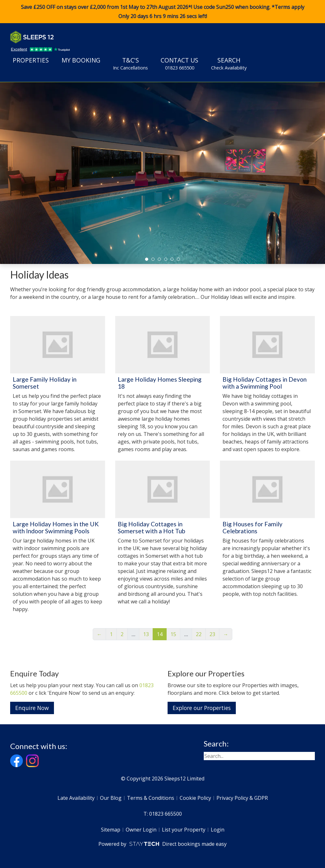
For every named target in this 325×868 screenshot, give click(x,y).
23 (212, 634)
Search (229, 63)
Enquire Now (32, 708)
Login (218, 830)
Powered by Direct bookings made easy (162, 844)
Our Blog (111, 798)
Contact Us (179, 63)
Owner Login (141, 830)
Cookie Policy (195, 798)
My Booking (81, 60)
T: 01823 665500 (163, 814)
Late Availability (76, 798)
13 (146, 634)
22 (199, 634)
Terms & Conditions (151, 798)
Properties (31, 60)
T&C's (130, 63)
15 (173, 634)
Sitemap (111, 830)
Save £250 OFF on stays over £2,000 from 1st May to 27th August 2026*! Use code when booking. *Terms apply (162, 12)
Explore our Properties (202, 708)
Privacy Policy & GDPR (242, 798)
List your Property (184, 830)
